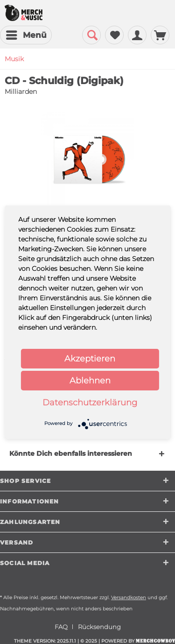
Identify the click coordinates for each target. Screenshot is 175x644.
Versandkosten (129, 598)
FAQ (61, 627)
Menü (26, 34)
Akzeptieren (90, 359)
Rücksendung (99, 627)
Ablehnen (90, 381)
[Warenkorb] (160, 35)
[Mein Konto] (137, 35)
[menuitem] (26, 35)
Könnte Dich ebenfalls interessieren (71, 453)
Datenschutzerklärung (90, 403)
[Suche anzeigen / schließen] (91, 35)
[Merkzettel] (114, 35)
